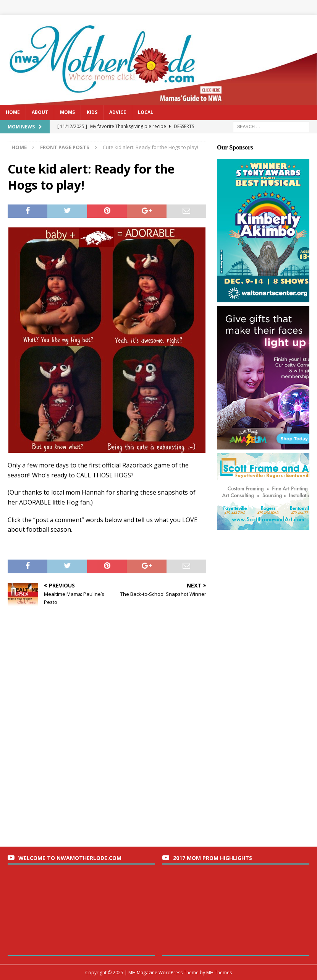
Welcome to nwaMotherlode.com (70, 858)
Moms (67, 112)
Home (13, 112)
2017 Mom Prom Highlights (213, 858)
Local (146, 112)
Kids (92, 112)
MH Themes (219, 973)
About (40, 112)
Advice (118, 112)
